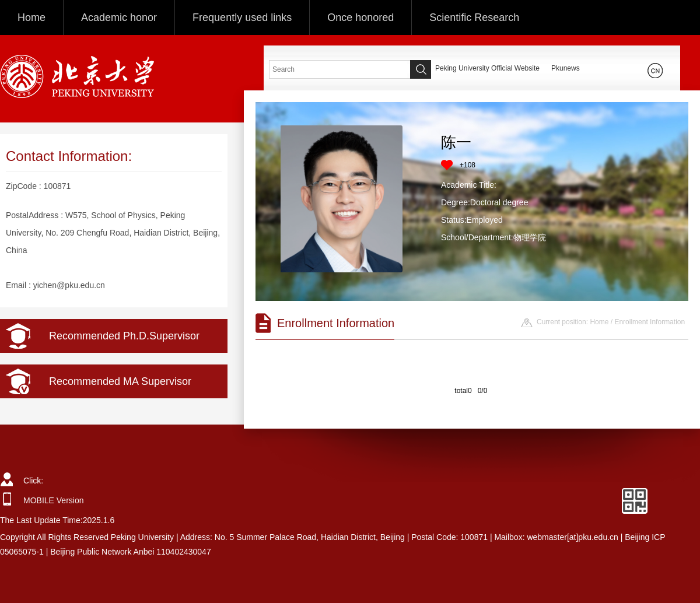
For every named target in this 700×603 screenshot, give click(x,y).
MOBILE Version (54, 500)
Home (32, 17)
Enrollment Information (650, 322)
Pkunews (566, 68)
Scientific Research (474, 17)
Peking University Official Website (487, 68)
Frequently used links (242, 17)
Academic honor (119, 17)
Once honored (360, 17)
